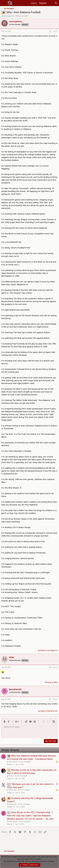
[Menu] (4, 3)
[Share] (50, 31)
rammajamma (9, 16)
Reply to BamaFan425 (49, 711)
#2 (54, 667)
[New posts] (51, 3)
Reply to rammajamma (49, 650)
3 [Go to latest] (57, 31)
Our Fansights (26, 762)
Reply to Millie (52, 682)
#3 (54, 699)
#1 (54, 31)
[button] (4, 722)
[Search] (56, 3)
